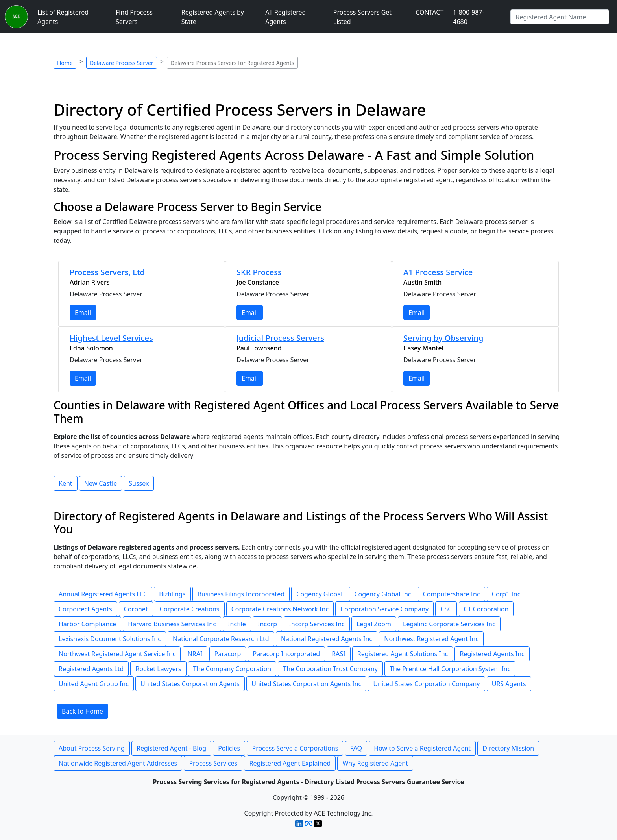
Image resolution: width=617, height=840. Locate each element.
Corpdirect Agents (85, 609)
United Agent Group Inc (94, 684)
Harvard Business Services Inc (172, 624)
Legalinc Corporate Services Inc (449, 624)
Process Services (213, 763)
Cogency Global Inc (382, 594)
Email (83, 313)
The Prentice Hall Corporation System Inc (450, 669)
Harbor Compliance (87, 624)
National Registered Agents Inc (327, 639)
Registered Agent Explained (290, 763)
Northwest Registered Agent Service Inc (117, 654)
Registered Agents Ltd (91, 669)
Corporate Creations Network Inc (280, 609)
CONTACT (429, 12)
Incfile (237, 624)
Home (65, 63)
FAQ (356, 748)
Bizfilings (172, 594)
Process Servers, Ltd (107, 272)
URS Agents (509, 684)
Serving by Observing (443, 338)
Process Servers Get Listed (362, 17)
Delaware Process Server (122, 63)
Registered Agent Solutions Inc (403, 654)
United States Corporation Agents (190, 684)
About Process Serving (92, 748)
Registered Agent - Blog (171, 748)
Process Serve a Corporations (295, 748)
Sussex (139, 483)
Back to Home (82, 711)
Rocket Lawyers (158, 669)
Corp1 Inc (506, 594)
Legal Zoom (374, 624)
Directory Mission (508, 748)
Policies (229, 748)
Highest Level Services (111, 338)
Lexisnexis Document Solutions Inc (110, 639)
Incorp (267, 624)
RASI (338, 654)
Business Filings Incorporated (241, 594)
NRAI (195, 654)
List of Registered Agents (63, 17)
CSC (446, 609)
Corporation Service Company (384, 609)
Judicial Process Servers (280, 338)
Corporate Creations (190, 609)
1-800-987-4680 (469, 17)
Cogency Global (319, 594)
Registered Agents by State (213, 17)
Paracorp (228, 654)
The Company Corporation (232, 669)
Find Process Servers (134, 17)
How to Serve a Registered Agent (422, 748)
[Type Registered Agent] (560, 17)
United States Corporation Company (426, 684)
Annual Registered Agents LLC (103, 594)
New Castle (101, 483)
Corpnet (136, 609)
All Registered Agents (285, 17)
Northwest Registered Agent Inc (431, 639)
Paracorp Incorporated (287, 654)
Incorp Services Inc (317, 624)
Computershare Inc (452, 594)
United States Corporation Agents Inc (306, 684)
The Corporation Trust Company (330, 669)
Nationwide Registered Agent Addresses (118, 763)
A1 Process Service (438, 272)
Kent (66, 483)
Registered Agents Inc (492, 654)
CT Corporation (486, 609)
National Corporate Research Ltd (221, 639)
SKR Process (259, 272)
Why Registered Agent (375, 763)
